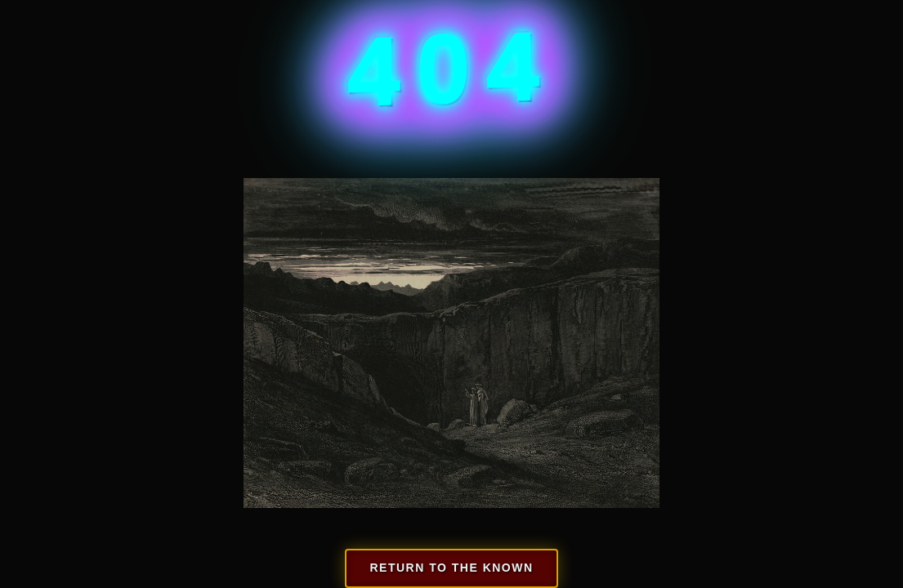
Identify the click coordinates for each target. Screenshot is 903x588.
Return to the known (451, 568)
